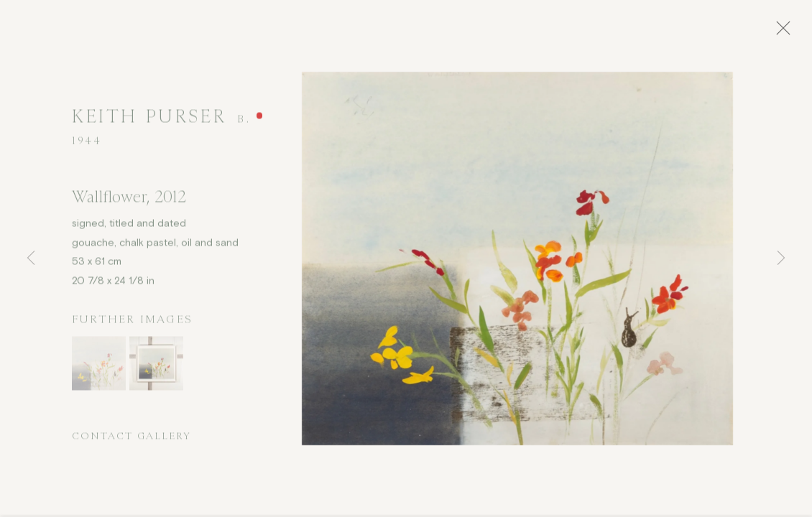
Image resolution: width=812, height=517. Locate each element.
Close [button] (788, 32)
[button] (99, 367)
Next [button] (781, 258)
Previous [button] (31, 258)
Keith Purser (149, 120)
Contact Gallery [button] (132, 440)
